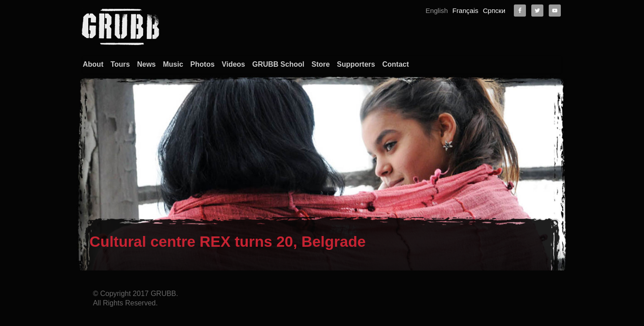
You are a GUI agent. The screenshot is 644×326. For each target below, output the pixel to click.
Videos (233, 64)
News (146, 64)
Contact (396, 64)
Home (477, 291)
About (93, 64)
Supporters (356, 64)
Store (320, 64)
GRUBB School (278, 64)
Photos (203, 64)
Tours (120, 64)
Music (173, 64)
